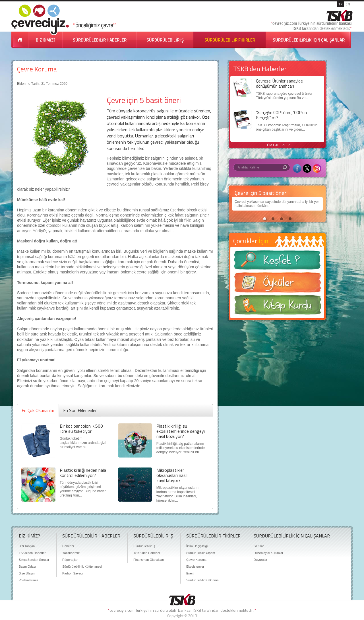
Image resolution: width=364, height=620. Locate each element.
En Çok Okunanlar (38, 410)
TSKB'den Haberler (32, 553)
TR (341, 4)
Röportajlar (70, 560)
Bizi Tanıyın (27, 546)
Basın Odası (27, 567)
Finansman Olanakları (149, 560)
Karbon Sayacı (73, 573)
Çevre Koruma (37, 69)
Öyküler (277, 284)
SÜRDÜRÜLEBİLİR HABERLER (100, 40)
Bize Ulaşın (27, 573)
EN (348, 4)
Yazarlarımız (71, 553)
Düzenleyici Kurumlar (268, 553)
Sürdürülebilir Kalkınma (202, 580)
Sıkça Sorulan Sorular (34, 560)
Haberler (68, 546)
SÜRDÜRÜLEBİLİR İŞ (165, 40)
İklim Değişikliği (197, 546)
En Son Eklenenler (80, 410)
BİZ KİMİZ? (46, 40)
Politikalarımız (28, 580)
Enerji (190, 573)
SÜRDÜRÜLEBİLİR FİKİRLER (230, 40)
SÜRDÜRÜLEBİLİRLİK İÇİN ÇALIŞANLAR (309, 40)
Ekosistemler (195, 567)
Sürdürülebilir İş (144, 546)
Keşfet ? (277, 262)
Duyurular (260, 560)
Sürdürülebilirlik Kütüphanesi (82, 567)
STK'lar (259, 546)
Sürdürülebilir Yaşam (201, 553)
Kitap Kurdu (277, 307)
